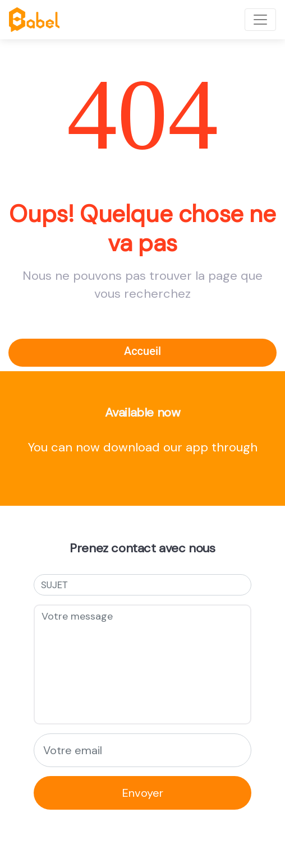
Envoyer (143, 793)
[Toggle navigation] (260, 20)
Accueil (142, 351)
